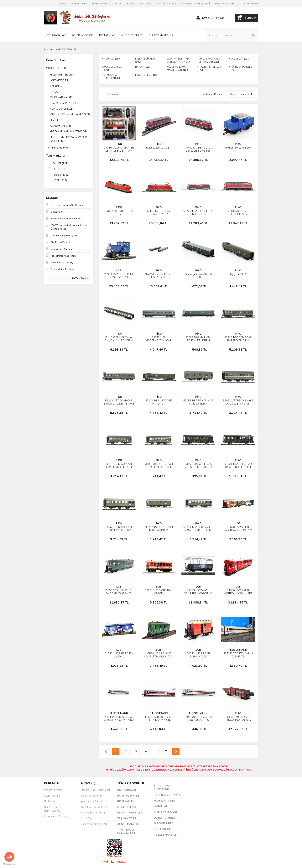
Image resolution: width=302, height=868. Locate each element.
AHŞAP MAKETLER (129, 824)
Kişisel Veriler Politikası (94, 807)
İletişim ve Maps (53, 790)
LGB (119, 271)
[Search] (232, 35)
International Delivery (56, 817)
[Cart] (247, 18)
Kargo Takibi (88, 818)
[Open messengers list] (9, 857)
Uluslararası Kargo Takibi (95, 824)
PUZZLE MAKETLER (166, 835)
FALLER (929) (60, 164)
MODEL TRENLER (67, 50)
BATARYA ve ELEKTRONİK (74, 4)
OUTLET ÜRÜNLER (248, 4)
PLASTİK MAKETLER (130, 813)
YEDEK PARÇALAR (224, 4)
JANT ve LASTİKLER (167, 4)
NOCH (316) (60, 180)
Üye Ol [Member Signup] (207, 18)
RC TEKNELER (126, 801)
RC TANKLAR (162, 829)
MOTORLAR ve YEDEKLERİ (196, 4)
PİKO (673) (59, 169)
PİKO (119, 144)
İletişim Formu (52, 796)
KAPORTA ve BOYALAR (140, 4)
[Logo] (78, 18)
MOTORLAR (161, 807)
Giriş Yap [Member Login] (219, 18)
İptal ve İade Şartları (92, 801)
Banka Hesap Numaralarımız (52, 809)
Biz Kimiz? (50, 801)
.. (156, 751)
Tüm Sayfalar (81, 278)
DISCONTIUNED (164, 824)
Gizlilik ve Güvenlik (91, 796)
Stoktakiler (112, 94)
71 (166, 751)
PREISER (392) (61, 175)
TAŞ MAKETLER (127, 818)
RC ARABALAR (127, 790)
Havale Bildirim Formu (93, 813)
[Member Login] (198, 18)
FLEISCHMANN (238, 650)
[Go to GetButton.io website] (9, 864)
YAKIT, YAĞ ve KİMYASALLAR (108, 4)
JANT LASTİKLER (164, 801)
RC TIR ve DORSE (128, 796)
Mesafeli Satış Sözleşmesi (95, 790)
